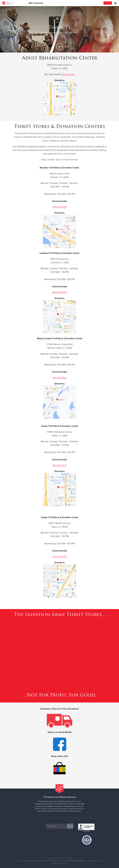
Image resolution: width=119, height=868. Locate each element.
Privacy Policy (79, 861)
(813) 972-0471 (68, 75)
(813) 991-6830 (60, 378)
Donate (108, 3)
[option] (59, 29)
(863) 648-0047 (60, 292)
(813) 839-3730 (60, 557)
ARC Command (36, 3)
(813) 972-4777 (59, 465)
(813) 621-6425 (60, 207)
